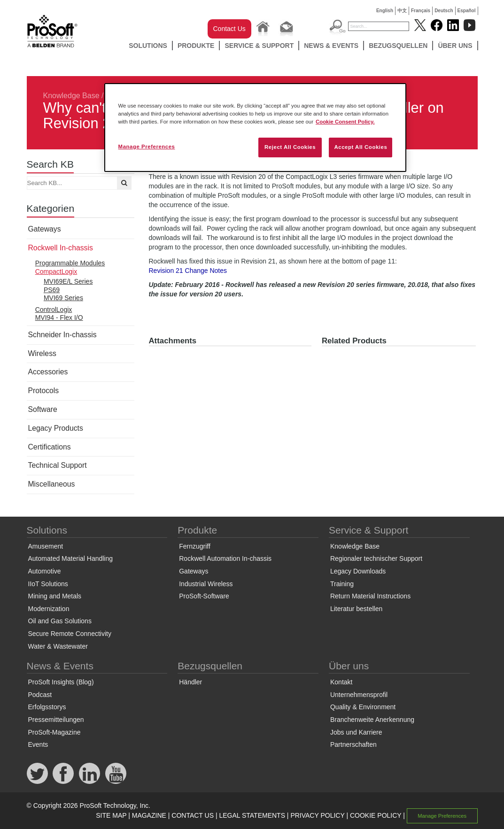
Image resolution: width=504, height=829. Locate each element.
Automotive (45, 571)
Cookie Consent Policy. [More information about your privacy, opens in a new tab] (345, 122)
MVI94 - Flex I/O (59, 318)
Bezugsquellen (398, 46)
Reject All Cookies (290, 147)
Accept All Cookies (361, 147)
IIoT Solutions (48, 584)
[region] (256, 128)
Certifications (50, 447)
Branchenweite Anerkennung (372, 720)
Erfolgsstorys (47, 707)
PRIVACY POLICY (317, 815)
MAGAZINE (149, 815)
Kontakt (341, 682)
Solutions (148, 46)
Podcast (40, 695)
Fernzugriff (195, 546)
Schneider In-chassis (62, 335)
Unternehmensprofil (359, 695)
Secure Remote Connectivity (70, 634)
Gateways (45, 229)
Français (421, 11)
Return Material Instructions (370, 596)
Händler (190, 682)
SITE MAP (111, 815)
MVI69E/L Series (68, 281)
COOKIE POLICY (376, 815)
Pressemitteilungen (56, 720)
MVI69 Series (63, 298)
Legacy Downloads (358, 571)
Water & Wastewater (58, 646)
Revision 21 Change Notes (188, 271)
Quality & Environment (363, 707)
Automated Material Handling (71, 558)
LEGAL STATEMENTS (252, 815)
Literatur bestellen (356, 609)
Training (342, 584)
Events (38, 744)
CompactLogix (56, 271)
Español (467, 11)
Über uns (455, 46)
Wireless (42, 353)
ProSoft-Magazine (54, 732)
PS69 (52, 290)
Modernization (49, 609)
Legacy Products (56, 428)
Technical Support (58, 465)
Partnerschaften (353, 744)
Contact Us (229, 29)
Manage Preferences (442, 816)
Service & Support (259, 46)
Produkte (196, 46)
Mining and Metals (55, 596)
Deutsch (444, 11)
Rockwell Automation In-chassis (225, 558)
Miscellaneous (52, 484)
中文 (402, 11)
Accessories (48, 372)
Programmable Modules (70, 263)
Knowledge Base (71, 96)
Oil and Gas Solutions (60, 621)
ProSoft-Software (204, 596)
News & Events (331, 46)
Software (43, 409)
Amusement (46, 546)
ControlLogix (54, 310)
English (385, 11)
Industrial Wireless (206, 584)
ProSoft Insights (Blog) (61, 682)
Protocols (44, 391)
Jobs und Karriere (356, 732)
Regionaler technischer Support (376, 558)
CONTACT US (193, 815)
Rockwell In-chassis (61, 248)
